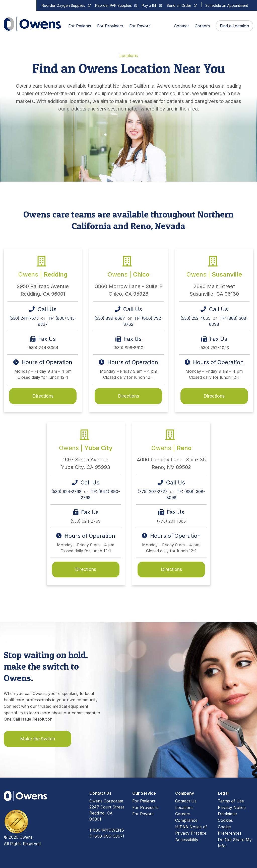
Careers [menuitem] (202, 26)
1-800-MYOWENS (107, 830)
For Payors (143, 814)
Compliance (186, 820)
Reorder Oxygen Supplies (63, 5)
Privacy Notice (232, 807)
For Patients (144, 801)
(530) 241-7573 (25, 318)
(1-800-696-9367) (107, 836)
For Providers (145, 807)
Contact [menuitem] (181, 26)
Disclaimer (228, 814)
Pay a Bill (149, 5)
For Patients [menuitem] (80, 26)
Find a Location (234, 26)
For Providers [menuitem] (110, 26)
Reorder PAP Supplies (113, 5)
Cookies (225, 820)
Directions (43, 396)
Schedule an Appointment (227, 5)
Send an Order (179, 5)
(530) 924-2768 (67, 492)
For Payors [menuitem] (140, 26)
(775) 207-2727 (153, 492)
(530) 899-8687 (110, 318)
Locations (184, 807)
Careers (183, 814)
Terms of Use (231, 801)
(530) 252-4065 (196, 318)
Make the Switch (38, 739)
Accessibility (187, 840)
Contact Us (186, 801)
